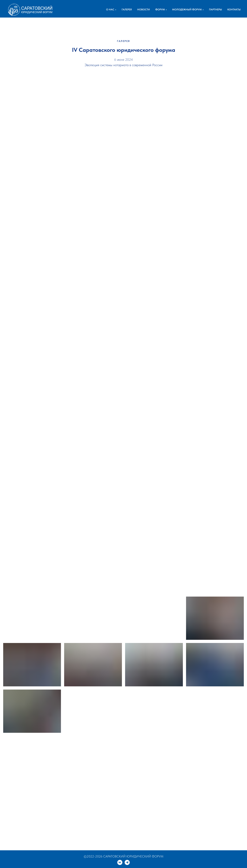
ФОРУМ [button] (160, 9)
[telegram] (127, 862)
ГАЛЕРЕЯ (127, 9)
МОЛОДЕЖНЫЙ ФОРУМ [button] (187, 9)
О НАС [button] (110, 9)
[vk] (120, 862)
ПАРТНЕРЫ (215, 9)
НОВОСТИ (144, 9)
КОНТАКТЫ (234, 9)
